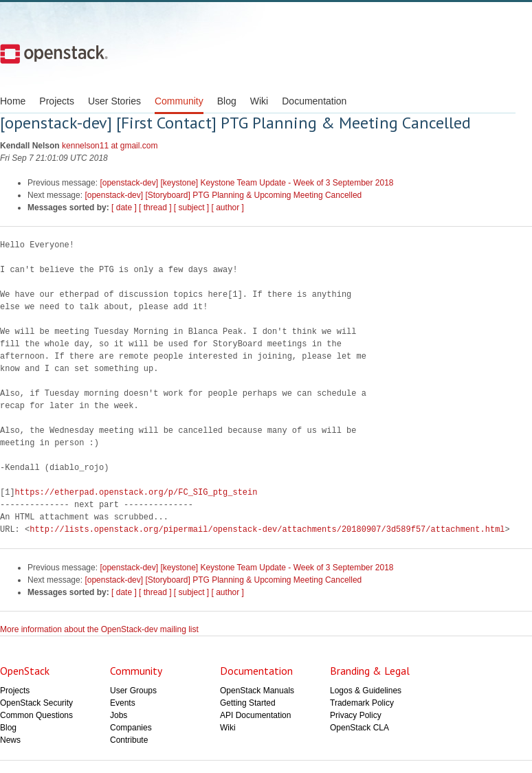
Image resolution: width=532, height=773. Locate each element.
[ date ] (124, 208)
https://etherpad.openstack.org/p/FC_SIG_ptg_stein (136, 492)
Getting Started (248, 703)
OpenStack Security (36, 703)
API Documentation (255, 715)
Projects (57, 101)
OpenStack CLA (359, 728)
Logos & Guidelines (366, 691)
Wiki (259, 101)
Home (13, 101)
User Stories (114, 101)
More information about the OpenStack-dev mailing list (99, 629)
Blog (227, 101)
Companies (131, 728)
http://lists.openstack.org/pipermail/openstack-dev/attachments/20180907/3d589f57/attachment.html (267, 529)
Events (123, 703)
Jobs (119, 715)
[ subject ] (191, 208)
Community (179, 101)
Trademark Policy (362, 703)
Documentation (314, 101)
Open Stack (54, 54)
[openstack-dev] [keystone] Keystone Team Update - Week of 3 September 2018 (246, 183)
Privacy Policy (356, 715)
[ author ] (228, 208)
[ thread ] (155, 208)
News (10, 740)
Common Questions (36, 715)
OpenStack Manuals (257, 691)
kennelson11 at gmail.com (110, 146)
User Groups (133, 691)
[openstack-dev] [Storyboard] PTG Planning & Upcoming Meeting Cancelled (223, 195)
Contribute (129, 740)
